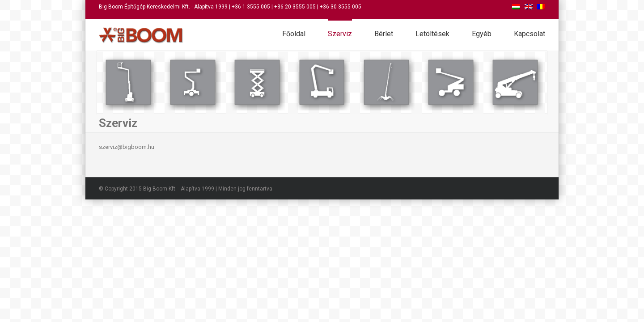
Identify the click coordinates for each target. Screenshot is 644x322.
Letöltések (432, 34)
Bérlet (384, 34)
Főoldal (294, 34)
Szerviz (340, 34)
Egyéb (482, 34)
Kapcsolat (530, 34)
